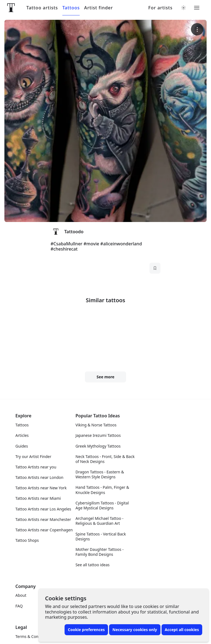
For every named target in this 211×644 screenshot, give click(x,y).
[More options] (197, 29)
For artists (160, 8)
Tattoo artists (42, 8)
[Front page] (11, 8)
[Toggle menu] (197, 8)
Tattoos (71, 8)
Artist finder (98, 8)
